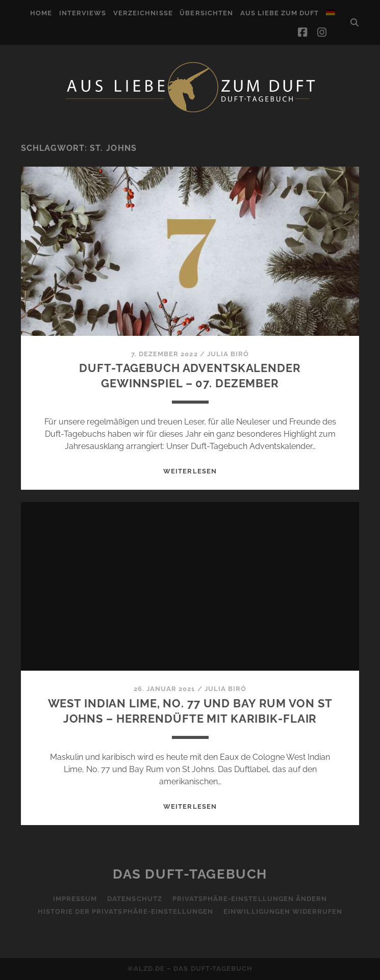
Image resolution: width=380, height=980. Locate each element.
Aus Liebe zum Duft (280, 13)
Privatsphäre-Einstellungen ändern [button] (250, 899)
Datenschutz (134, 899)
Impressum (75, 899)
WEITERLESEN (190, 471)
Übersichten (206, 13)
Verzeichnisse (143, 13)
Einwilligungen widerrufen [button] (283, 911)
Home (41, 13)
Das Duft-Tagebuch (190, 874)
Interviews (83, 13)
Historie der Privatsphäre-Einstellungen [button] (126, 911)
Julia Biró (228, 354)
